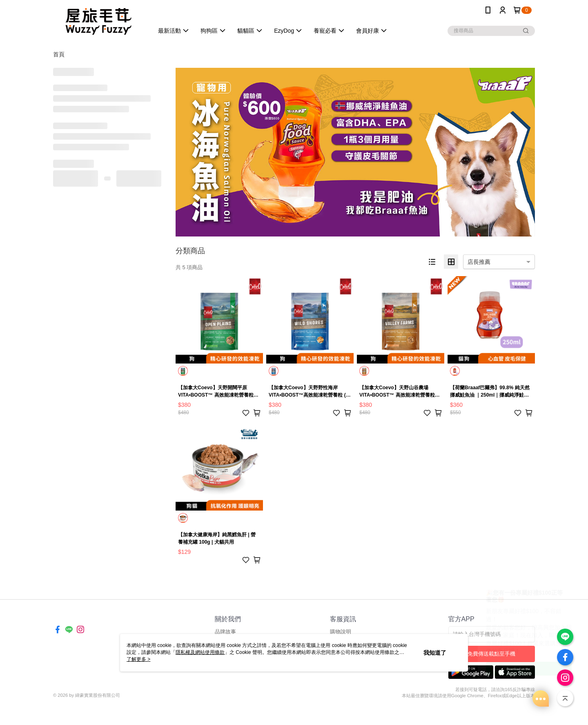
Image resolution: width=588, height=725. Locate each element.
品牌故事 (225, 632)
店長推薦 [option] (479, 262)
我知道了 (435, 653)
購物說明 (341, 632)
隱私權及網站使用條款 (200, 652)
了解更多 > (138, 659)
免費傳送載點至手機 (491, 654)
